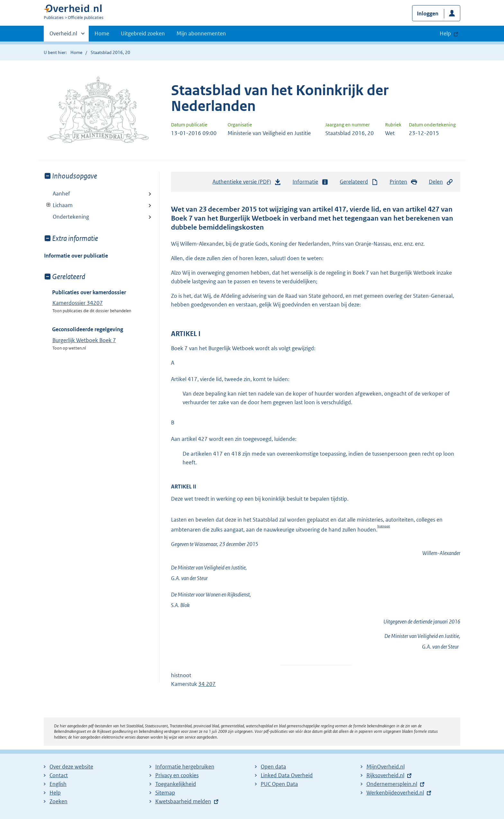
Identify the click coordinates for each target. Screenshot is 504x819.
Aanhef (61, 194)
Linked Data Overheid (287, 775)
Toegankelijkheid (176, 784)
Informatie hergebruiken (185, 767)
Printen (404, 182)
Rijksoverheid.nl (385, 775)
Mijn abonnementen (201, 33)
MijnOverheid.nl (386, 767)
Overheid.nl (63, 35)
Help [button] (445, 33)
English (58, 784)
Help (55, 793)
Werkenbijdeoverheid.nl (395, 793)
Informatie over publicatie (76, 256)
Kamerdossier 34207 (78, 303)
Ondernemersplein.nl (392, 784)
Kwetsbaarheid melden (183, 801)
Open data (273, 767)
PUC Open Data (279, 784)
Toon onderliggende (49, 205)
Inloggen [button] (428, 14)
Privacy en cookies (177, 775)
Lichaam (58, 205)
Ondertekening (71, 217)
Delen (441, 182)
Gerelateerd (359, 182)
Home (102, 33)
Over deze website (71, 767)
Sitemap (165, 793)
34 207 (207, 684)
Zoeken (59, 801)
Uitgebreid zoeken (143, 33)
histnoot (384, 526)
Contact (59, 775)
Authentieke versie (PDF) (247, 183)
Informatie (310, 182)
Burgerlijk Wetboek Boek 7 (84, 340)
